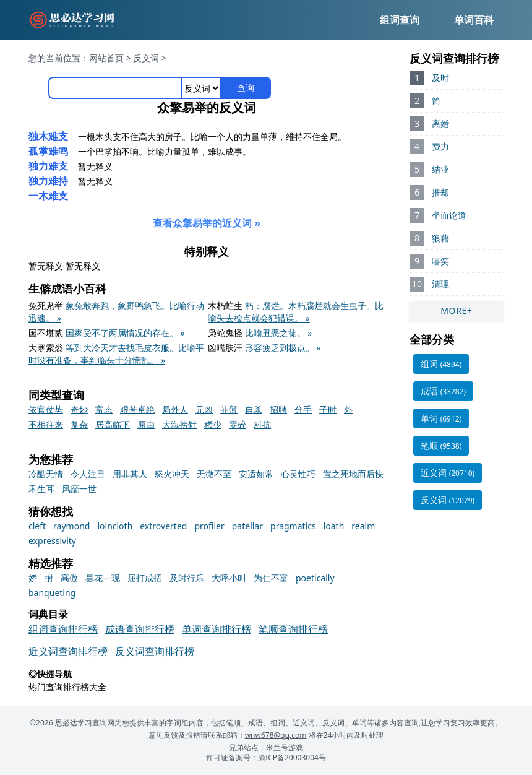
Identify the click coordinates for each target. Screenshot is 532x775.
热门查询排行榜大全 (67, 687)
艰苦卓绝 (137, 409)
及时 (440, 78)
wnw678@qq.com (276, 735)
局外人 (175, 409)
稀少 (213, 424)
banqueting (52, 593)
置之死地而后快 (353, 474)
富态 (104, 409)
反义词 (146, 58)
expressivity (52, 541)
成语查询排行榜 (140, 629)
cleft (37, 526)
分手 (303, 409)
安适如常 (256, 474)
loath (334, 526)
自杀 (254, 409)
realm (363, 526)
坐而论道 (449, 215)
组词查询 (400, 20)
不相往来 (46, 424)
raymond (71, 526)
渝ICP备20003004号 (292, 757)
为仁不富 (271, 578)
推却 (440, 192)
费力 (440, 146)
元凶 (204, 409)
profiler (209, 526)
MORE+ (457, 310)
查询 (246, 88)
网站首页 (106, 58)
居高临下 (113, 424)
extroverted (163, 526)
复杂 (79, 424)
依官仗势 (46, 409)
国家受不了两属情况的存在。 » (125, 333)
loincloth (115, 526)
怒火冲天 (172, 474)
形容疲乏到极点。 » (283, 348)
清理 (440, 284)
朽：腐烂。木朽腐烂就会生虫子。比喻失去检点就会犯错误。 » (296, 312)
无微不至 (214, 474)
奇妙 (79, 409)
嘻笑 (440, 261)
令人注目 (88, 474)
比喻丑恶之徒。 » (279, 333)
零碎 (238, 424)
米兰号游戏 (285, 747)
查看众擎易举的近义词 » (207, 223)
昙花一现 (103, 578)
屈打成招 (145, 578)
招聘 (278, 409)
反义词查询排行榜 (155, 651)
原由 (146, 424)
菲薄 (229, 409)
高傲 (69, 578)
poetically (315, 578)
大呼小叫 (229, 578)
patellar (247, 526)
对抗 (262, 424)
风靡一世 (79, 489)
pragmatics (293, 526)
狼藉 (440, 238)
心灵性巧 (298, 474)
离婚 (440, 123)
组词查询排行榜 (63, 629)
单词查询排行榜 (217, 629)
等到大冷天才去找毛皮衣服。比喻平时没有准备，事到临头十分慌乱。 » (116, 354)
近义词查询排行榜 (68, 651)
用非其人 (130, 474)
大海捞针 (179, 424)
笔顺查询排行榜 (293, 629)
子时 (328, 409)
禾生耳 (41, 489)
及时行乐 (187, 578)
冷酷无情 (46, 474)
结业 (440, 169)
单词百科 (474, 20)
